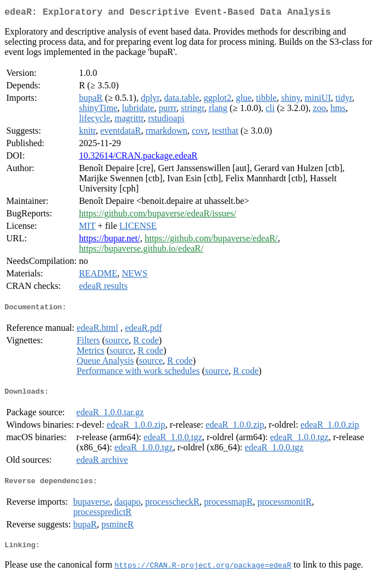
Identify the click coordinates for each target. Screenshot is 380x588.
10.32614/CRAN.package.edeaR (138, 158)
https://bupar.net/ (109, 240)
